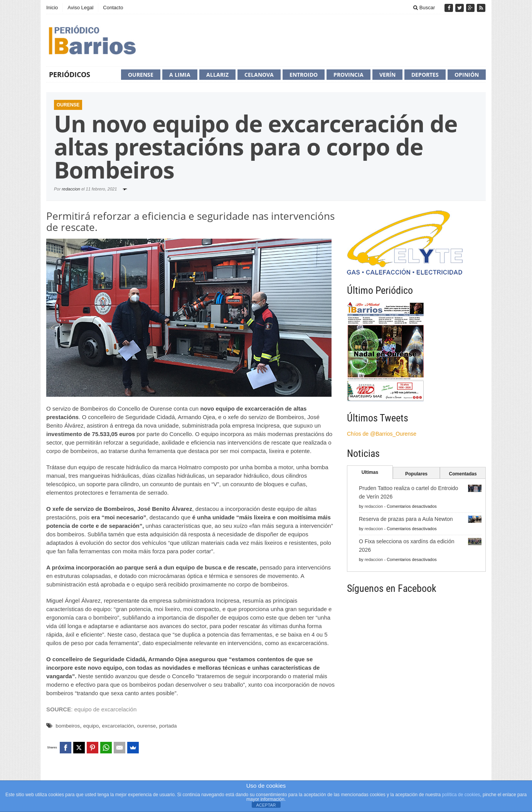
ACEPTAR (266, 805)
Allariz (217, 75)
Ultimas (370, 472)
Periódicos (70, 74)
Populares (416, 474)
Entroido (304, 75)
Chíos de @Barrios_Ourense (382, 434)
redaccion (71, 189)
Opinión (467, 75)
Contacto (113, 8)
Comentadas (463, 474)
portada (168, 726)
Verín (387, 75)
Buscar (424, 8)
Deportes (425, 75)
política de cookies (461, 795)
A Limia (180, 75)
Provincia (348, 75)
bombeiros (68, 726)
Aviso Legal (80, 8)
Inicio (52, 8)
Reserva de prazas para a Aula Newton (406, 519)
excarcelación (118, 726)
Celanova (259, 75)
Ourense (141, 75)
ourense (147, 726)
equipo (91, 726)
